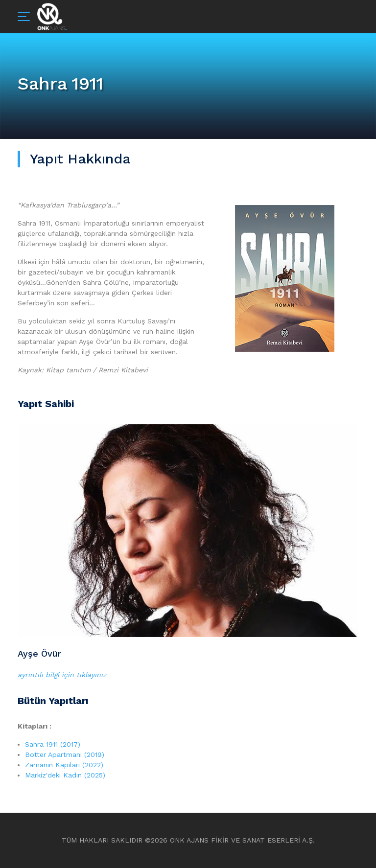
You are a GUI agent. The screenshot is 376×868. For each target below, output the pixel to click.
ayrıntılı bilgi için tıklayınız (62, 675)
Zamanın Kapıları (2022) (64, 765)
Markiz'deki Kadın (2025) (65, 775)
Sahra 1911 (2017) (53, 744)
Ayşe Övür (39, 653)
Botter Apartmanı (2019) (65, 754)
